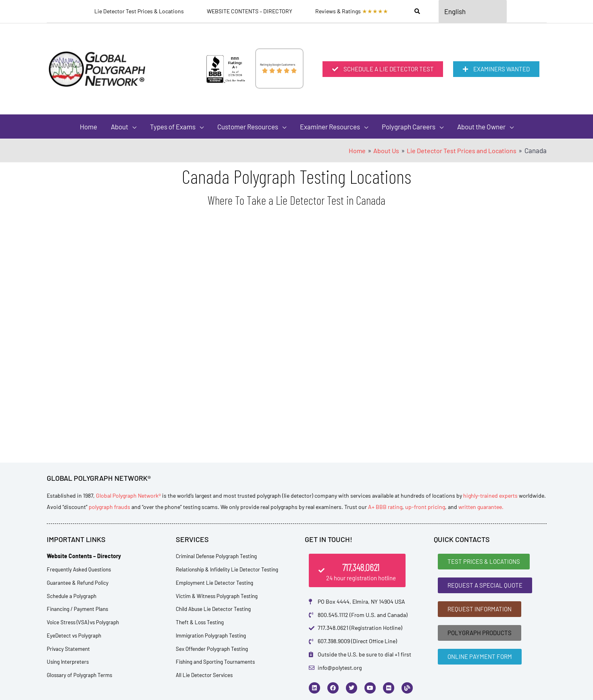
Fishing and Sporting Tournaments (219, 662)
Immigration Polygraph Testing (213, 635)
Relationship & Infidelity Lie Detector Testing (231, 569)
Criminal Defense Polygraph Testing (219, 556)
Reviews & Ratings (352, 11)
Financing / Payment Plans (79, 609)
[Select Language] (473, 11)
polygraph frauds (109, 507)
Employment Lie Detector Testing (217, 583)
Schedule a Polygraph (73, 596)
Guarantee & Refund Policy (79, 583)
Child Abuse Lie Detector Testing (216, 609)
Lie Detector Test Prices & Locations (139, 11)
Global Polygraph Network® (128, 495)
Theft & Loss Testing (201, 622)
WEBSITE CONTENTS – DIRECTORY (250, 11)
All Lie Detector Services (206, 675)
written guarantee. (481, 507)
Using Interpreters (69, 662)
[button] (124, 127)
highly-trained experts (490, 495)
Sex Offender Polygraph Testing (214, 649)
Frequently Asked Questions (81, 569)
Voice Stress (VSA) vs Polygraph (85, 622)
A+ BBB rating (385, 507)
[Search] (417, 11)
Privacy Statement (69, 649)
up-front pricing (425, 507)
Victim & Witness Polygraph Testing (219, 596)
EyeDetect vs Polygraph (75, 635)
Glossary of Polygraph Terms (81, 675)
